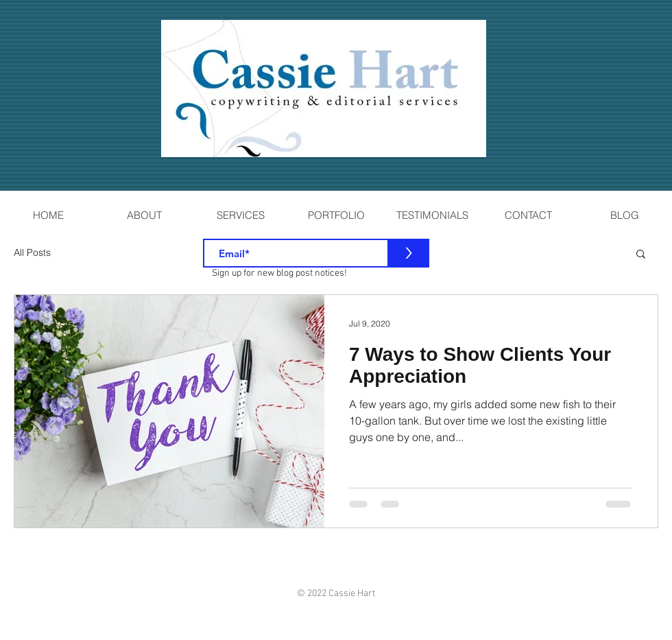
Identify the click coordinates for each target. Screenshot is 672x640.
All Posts (32, 252)
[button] (641, 255)
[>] (409, 253)
